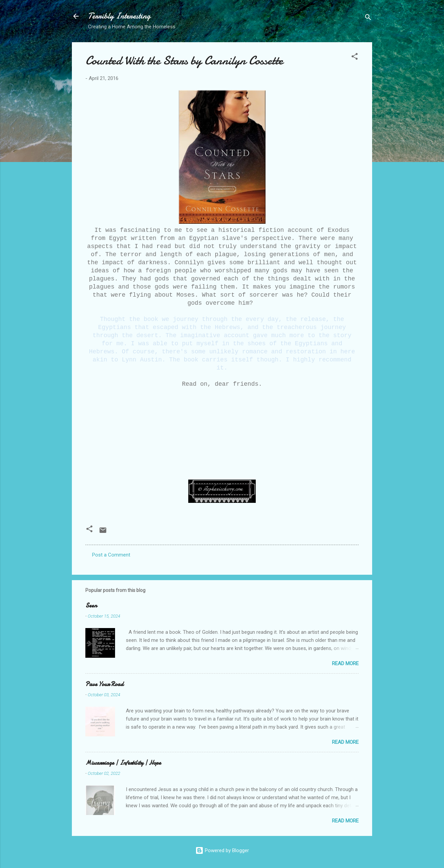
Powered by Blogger (222, 850)
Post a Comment (111, 555)
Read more (345, 663)
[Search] (368, 18)
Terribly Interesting (119, 16)
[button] (355, 58)
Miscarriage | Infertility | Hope (123, 763)
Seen (91, 606)
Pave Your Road (104, 684)
